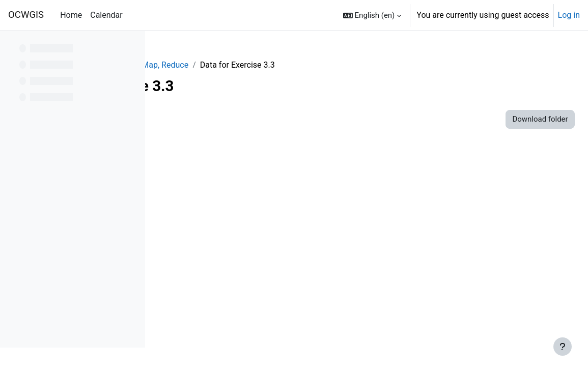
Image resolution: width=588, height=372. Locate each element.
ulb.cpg (214, 244)
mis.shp (215, 209)
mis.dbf (215, 174)
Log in (569, 15)
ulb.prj (212, 278)
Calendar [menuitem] (106, 15)
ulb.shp (214, 295)
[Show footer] (563, 347)
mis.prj (214, 192)
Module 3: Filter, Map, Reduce (278, 65)
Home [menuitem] (71, 15)
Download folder (517, 119)
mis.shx (215, 226)
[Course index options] (132, 46)
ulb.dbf (214, 261)
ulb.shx (214, 313)
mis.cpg (216, 157)
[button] (372, 15)
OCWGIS (26, 15)
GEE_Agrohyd (189, 65)
